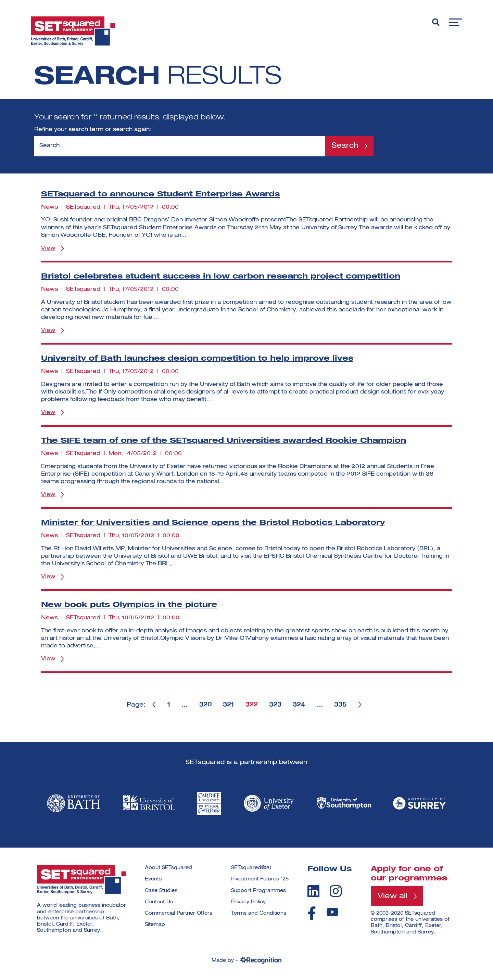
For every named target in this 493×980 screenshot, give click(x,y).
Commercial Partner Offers (179, 913)
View (48, 248)
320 (205, 705)
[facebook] (312, 913)
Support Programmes (258, 891)
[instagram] (336, 891)
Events (153, 879)
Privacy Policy (248, 902)
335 (341, 705)
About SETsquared (168, 868)
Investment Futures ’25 (260, 879)
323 (276, 705)
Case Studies (161, 891)
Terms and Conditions (259, 913)
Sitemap (155, 925)
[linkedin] (313, 891)
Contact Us (159, 902)
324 (300, 705)
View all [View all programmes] (393, 896)
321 (228, 705)
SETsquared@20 (251, 868)
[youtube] (332, 912)
